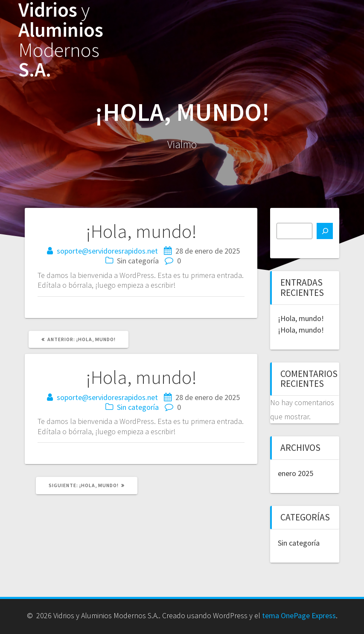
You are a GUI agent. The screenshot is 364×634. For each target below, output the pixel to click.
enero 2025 (296, 473)
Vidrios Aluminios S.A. (61, 40)
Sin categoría (138, 407)
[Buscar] (325, 231)
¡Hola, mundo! (301, 318)
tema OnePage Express (299, 615)
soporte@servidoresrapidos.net (107, 251)
